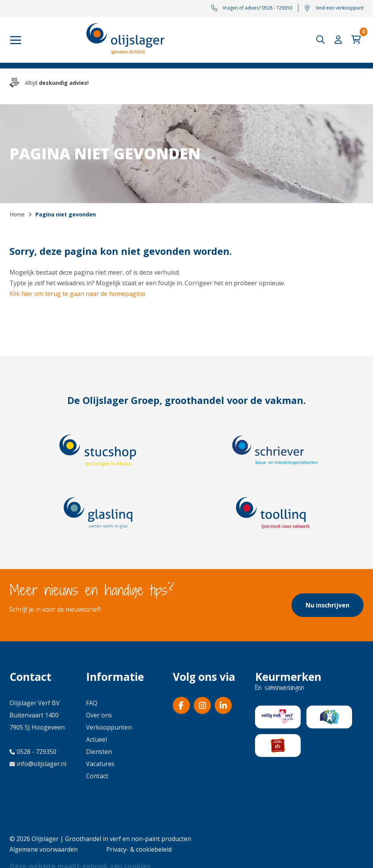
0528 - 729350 (33, 752)
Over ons (99, 715)
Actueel (96, 739)
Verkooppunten (109, 727)
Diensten (99, 752)
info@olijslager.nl (38, 764)
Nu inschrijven (328, 605)
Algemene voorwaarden (44, 849)
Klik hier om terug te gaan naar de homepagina (77, 294)
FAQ (92, 703)
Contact (97, 776)
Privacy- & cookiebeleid (139, 849)
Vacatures (100, 764)
